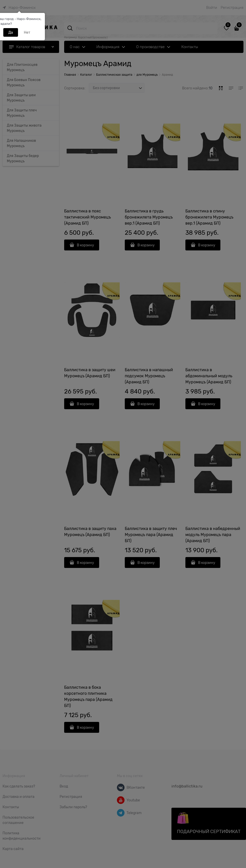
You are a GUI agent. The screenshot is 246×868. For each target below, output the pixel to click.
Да (11, 32)
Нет (27, 32)
